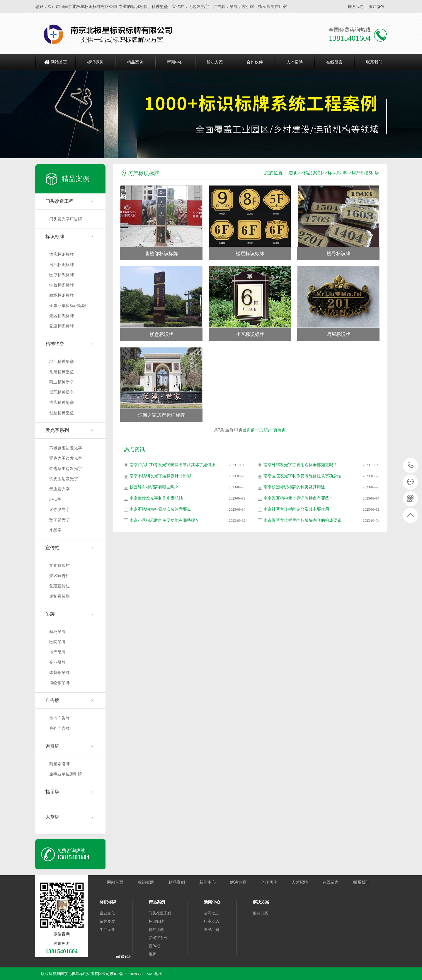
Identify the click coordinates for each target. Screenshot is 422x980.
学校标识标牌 (62, 285)
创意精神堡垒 (62, 413)
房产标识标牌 (62, 265)
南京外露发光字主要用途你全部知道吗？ (300, 465)
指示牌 (52, 792)
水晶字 (55, 530)
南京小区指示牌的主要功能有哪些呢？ (164, 520)
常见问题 (212, 930)
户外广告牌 (59, 728)
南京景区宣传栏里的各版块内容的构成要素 (302, 520)
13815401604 (411, 465)
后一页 (271, 430)
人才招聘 (295, 62)
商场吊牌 (57, 632)
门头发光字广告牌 (66, 219)
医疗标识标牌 (62, 275)
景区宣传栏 (59, 576)
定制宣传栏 (59, 596)
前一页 (257, 430)
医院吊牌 (57, 642)
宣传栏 (52, 548)
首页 (293, 173)
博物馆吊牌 (59, 683)
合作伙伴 (255, 62)
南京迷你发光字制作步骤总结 (156, 498)
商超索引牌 (59, 764)
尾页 (282, 430)
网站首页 (59, 62)
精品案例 (135, 62)
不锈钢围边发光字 (66, 448)
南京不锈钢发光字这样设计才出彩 (160, 476)
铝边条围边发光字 (66, 469)
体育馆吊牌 (59, 673)
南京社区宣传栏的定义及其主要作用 (296, 509)
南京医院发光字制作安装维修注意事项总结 (302, 476)
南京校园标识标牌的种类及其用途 (294, 487)
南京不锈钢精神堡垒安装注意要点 (160, 509)
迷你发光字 (59, 510)
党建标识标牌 (62, 326)
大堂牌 (52, 817)
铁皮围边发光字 (64, 479)
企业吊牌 (57, 662)
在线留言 (334, 62)
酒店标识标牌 (62, 254)
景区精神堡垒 (62, 392)
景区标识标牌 (62, 316)
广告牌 (52, 700)
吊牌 (50, 614)
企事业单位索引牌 (66, 774)
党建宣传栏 (59, 586)
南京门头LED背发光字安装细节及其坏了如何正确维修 (175, 465)
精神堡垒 (55, 344)
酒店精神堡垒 (62, 403)
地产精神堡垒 (62, 362)
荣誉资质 (107, 921)
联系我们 (356, 7)
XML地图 (154, 974)
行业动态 (212, 921)
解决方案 (215, 62)
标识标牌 (95, 62)
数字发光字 (59, 520)
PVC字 (55, 499)
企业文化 (107, 913)
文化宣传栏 (59, 565)
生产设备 (107, 930)
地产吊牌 (57, 652)
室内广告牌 (59, 718)
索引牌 (52, 746)
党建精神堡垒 (62, 372)
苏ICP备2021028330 (126, 974)
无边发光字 (59, 489)
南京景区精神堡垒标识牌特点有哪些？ (298, 498)
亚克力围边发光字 (66, 458)
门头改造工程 (59, 201)
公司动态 (212, 913)
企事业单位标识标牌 (68, 306)
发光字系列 (57, 430)
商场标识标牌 (62, 295)
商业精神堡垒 (62, 382)
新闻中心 (175, 62)
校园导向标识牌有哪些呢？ (154, 487)
